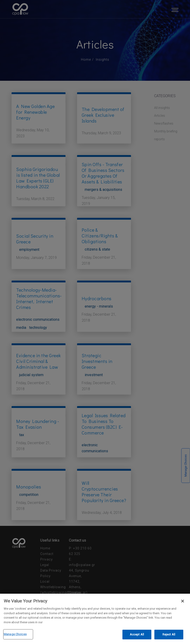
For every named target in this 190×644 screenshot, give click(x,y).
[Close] (183, 602)
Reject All (169, 635)
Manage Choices (15, 635)
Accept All (137, 635)
